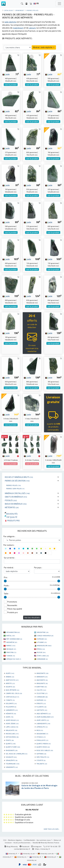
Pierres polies (13, 485)
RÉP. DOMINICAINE (14, 639)
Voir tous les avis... (52, 829)
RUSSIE (41, 652)
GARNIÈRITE (12, 710)
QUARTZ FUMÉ (13, 747)
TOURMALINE (13, 764)
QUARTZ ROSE (43, 747)
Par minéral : (9, 568)
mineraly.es (21, 857)
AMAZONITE (42, 673)
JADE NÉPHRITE (44, 713)
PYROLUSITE (42, 740)
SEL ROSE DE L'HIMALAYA (17, 754)
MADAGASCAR (44, 645)
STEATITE (41, 760)
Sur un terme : (9, 558)
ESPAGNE (42, 639)
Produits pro (12, 521)
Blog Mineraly (11, 846)
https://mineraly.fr (42, 849)
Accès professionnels (22, 843)
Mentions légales (15, 840)
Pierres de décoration (17, 481)
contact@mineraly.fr (22, 849)
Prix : (6, 577)
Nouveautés (11, 514)
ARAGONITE (42, 683)
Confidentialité (29, 840)
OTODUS (41, 737)
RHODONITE (12, 750)
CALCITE (41, 690)
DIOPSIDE (41, 700)
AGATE (10, 673)
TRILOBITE (42, 764)
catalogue (8, 10)
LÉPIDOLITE (42, 727)
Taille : (6, 594)
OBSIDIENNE (42, 734)
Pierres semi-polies (15, 488)
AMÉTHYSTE (12, 680)
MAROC (11, 645)
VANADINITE (12, 767)
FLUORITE (41, 707)
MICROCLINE (12, 734)
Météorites (12, 507)
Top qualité (11, 517)
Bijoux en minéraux (16, 504)
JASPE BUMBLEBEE (45, 717)
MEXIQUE (11, 649)
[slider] (5, 581)
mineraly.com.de (46, 853)
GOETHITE (42, 710)
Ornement (20, 10)
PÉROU (41, 649)
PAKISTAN (11, 652)
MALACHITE (11, 730)
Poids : (7, 586)
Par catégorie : (9, 536)
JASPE (10, 717)
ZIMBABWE (42, 659)
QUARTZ (11, 744)
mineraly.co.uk (28, 853)
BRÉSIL (11, 636)
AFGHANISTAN (13, 632)
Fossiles (11, 500)
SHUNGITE (11, 757)
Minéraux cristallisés (17, 493)
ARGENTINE (43, 632)
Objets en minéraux (16, 497)
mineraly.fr (12, 853)
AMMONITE (42, 677)
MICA (40, 730)
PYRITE (10, 740)
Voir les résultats (32, 617)
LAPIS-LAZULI (12, 727)
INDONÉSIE (12, 642)
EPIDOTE (41, 703)
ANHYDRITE (42, 680)
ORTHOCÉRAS (12, 737)
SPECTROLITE (43, 757)
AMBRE (10, 677)
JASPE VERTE (43, 720)
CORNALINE (42, 697)
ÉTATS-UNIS (43, 656)
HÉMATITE (11, 713)
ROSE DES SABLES (45, 750)
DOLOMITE (11, 703)
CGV (5, 840)
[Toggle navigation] (59, 4)
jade (6, 74)
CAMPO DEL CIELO (14, 693)
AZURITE (10, 687)
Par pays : (38, 568)
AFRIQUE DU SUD (14, 659)
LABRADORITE (43, 723)
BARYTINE (42, 687)
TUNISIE (11, 656)
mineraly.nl (36, 857)
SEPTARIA (41, 754)
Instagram (36, 846)
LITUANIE (42, 642)
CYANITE (10, 700)
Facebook (25, 846)
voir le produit (11, 85)
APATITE (10, 683)
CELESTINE (42, 693)
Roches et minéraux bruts (19, 477)
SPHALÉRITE (12, 760)
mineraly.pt (50, 857)
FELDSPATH (11, 707)
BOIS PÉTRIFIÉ (12, 690)
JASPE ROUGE (12, 720)
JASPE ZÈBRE (12, 723)
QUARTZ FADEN (43, 744)
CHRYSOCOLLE (12, 697)
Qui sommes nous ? (44, 840)
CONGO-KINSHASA (45, 636)
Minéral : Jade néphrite (44, 47)
